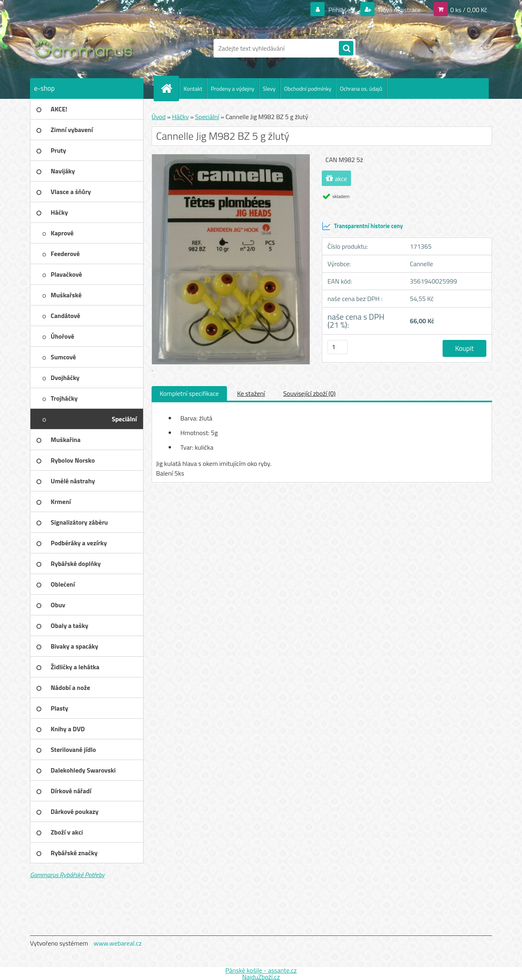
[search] (346, 49)
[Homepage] (170, 88)
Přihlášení (342, 10)
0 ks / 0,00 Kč (469, 10)
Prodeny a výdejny (232, 89)
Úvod (159, 117)
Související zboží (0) (309, 393)
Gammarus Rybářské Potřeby (67, 875)
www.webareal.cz (118, 943)
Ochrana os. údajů (361, 89)
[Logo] (86, 48)
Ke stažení (251, 393)
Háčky (180, 117)
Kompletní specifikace (189, 393)
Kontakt (193, 89)
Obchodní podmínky (308, 89)
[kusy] (338, 347)
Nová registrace (399, 10)
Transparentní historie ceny (362, 226)
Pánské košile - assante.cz (261, 970)
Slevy (269, 89)
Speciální (207, 117)
